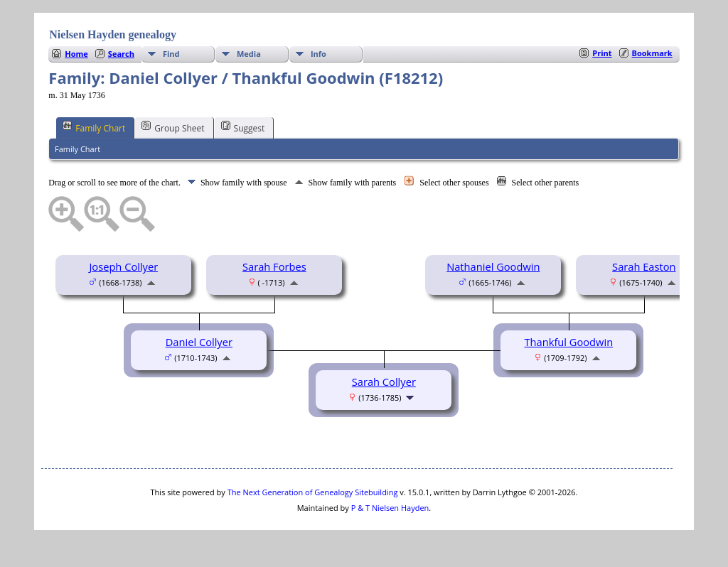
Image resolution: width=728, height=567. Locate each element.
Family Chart (94, 127)
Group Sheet (173, 127)
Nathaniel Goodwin (493, 266)
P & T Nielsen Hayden (390, 508)
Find (171, 54)
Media (249, 54)
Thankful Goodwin (569, 342)
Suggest (243, 127)
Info (318, 54)
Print (602, 53)
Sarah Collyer (384, 382)
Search (121, 54)
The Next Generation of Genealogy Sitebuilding (313, 492)
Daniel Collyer (199, 342)
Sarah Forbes (274, 266)
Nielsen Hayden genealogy (113, 34)
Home (76, 54)
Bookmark (652, 53)
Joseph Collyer (123, 266)
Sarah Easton (644, 266)
